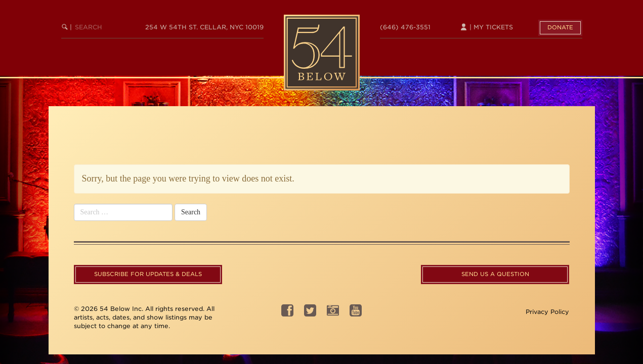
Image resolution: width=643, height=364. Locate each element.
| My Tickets (486, 27)
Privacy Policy (547, 312)
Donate (560, 27)
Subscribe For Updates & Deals (148, 274)
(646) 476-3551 (405, 27)
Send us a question (495, 274)
